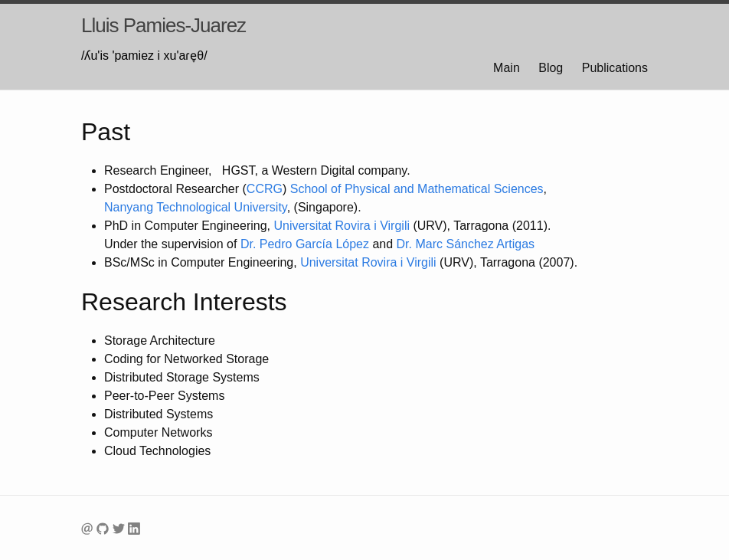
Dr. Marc (466, 244)
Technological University (196, 207)
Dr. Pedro (305, 244)
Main (507, 68)
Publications (615, 68)
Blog (551, 68)
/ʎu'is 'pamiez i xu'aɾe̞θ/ (144, 56)
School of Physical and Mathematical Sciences (417, 189)
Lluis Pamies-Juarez (163, 25)
